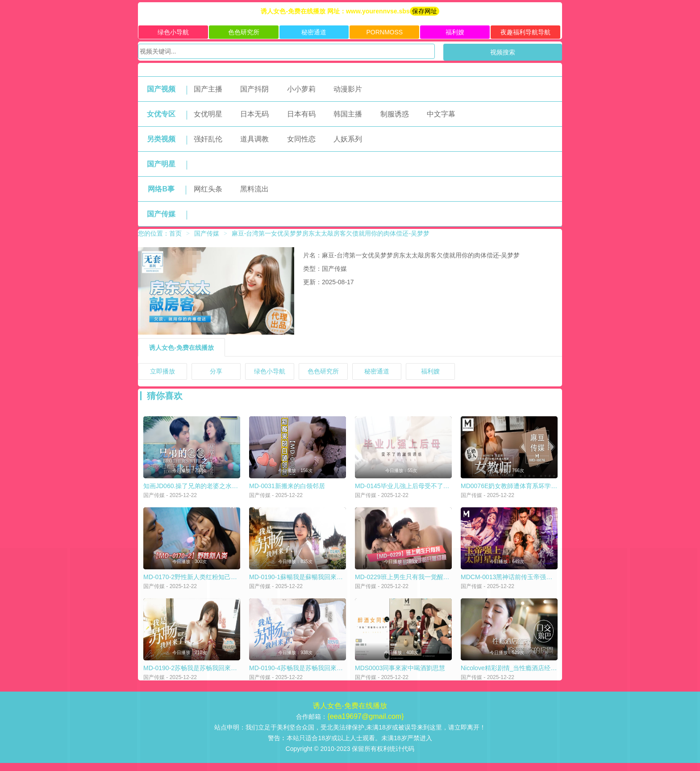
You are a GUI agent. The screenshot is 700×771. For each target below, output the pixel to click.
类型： (312, 269)
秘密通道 (314, 32)
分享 (216, 371)
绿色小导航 (173, 32)
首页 (175, 233)
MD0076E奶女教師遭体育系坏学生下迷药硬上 (525, 489)
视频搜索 (503, 52)
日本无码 (254, 114)
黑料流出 (254, 189)
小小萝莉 (301, 89)
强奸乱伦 (208, 139)
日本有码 (301, 114)
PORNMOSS (384, 32)
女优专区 (161, 114)
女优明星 (208, 114)
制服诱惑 (395, 114)
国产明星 (161, 164)
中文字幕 (441, 114)
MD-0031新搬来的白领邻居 (287, 489)
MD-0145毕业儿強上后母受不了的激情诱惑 (415, 489)
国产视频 (161, 89)
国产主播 (208, 89)
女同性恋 (301, 139)
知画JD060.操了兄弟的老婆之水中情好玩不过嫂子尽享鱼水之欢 (231, 489)
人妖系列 (348, 139)
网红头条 (208, 189)
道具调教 (254, 139)
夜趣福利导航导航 (525, 32)
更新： (312, 282)
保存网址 (425, 11)
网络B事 (161, 189)
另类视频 (161, 139)
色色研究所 (244, 32)
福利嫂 (455, 32)
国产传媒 (161, 214)
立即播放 (162, 371)
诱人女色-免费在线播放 (181, 348)
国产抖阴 (254, 89)
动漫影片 (348, 89)
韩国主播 (348, 114)
